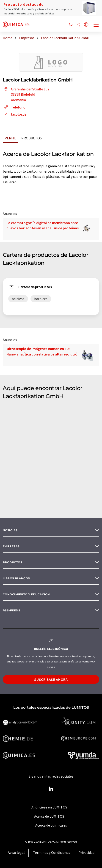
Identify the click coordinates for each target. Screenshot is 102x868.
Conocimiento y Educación (26, 594)
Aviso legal (16, 852)
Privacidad (86, 852)
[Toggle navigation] (96, 25)
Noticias (10, 530)
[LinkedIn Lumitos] (51, 789)
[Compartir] (79, 25)
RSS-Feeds (11, 610)
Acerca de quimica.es (51, 825)
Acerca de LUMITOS (49, 816)
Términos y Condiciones (52, 852)
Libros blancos (16, 578)
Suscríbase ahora (51, 679)
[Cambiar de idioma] (86, 25)
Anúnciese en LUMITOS (49, 807)
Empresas (11, 546)
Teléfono (14, 107)
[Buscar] (71, 25)
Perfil (10, 138)
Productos (32, 138)
